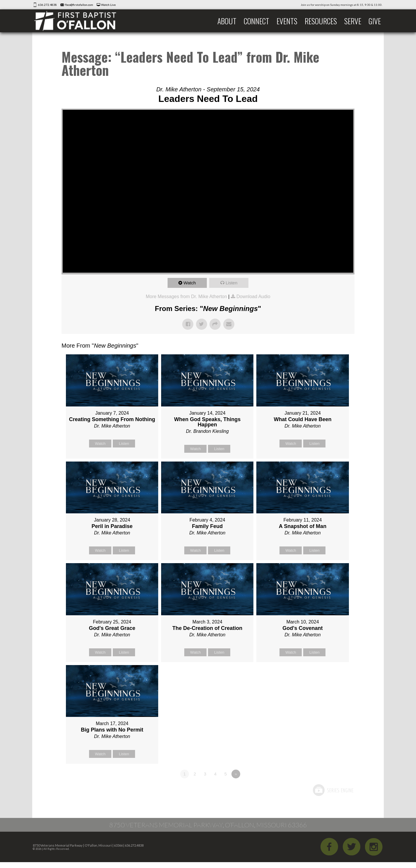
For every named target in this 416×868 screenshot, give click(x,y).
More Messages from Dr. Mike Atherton (186, 297)
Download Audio (253, 297)
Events (287, 21)
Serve (353, 21)
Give (375, 21)
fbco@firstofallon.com (79, 5)
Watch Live (108, 5)
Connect (256, 21)
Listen (231, 283)
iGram (374, 847)
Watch (190, 283)
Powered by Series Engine (333, 790)
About (227, 21)
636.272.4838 (47, 5)
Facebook (329, 847)
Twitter (352, 847)
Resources (321, 21)
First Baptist (79, 21)
